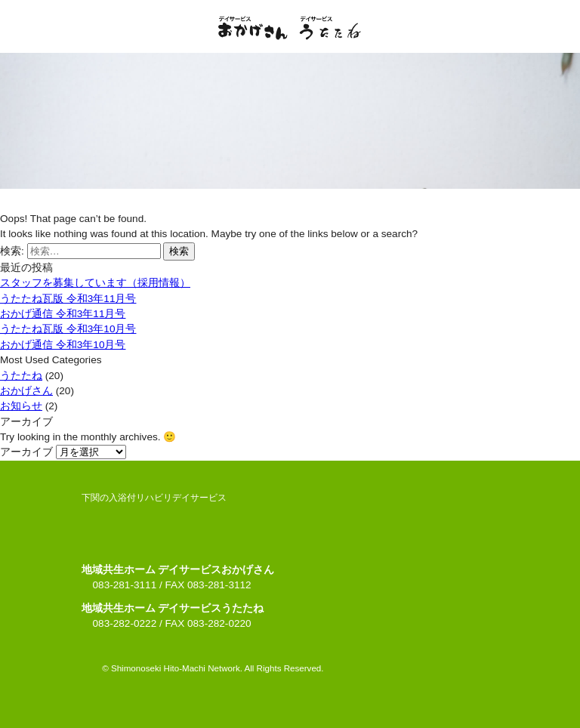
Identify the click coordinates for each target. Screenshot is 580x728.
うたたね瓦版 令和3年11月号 (68, 299)
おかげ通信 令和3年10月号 (63, 345)
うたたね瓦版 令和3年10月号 (68, 329)
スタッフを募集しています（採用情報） (95, 283)
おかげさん (26, 391)
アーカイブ (26, 452)
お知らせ (21, 406)
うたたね (21, 376)
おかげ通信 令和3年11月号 (63, 314)
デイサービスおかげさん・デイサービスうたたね (290, 28)
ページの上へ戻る (290, 667)
